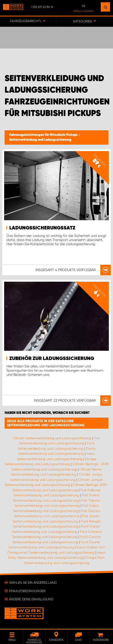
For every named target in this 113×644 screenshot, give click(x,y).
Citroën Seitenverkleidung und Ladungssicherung (52, 438)
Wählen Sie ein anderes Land (33, 583)
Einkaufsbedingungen (27, 591)
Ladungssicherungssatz (42, 228)
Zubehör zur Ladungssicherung (52, 359)
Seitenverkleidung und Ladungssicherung (40, 140)
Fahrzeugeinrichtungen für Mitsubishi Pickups (44, 135)
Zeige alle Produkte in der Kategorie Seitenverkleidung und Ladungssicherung (46, 423)
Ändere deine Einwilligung (31, 599)
